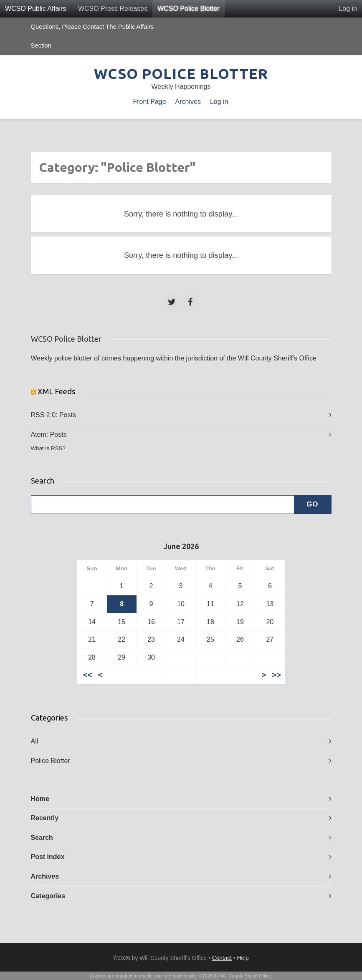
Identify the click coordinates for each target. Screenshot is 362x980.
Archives (188, 102)
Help (243, 958)
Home (40, 799)
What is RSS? (48, 448)
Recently (45, 818)
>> (276, 675)
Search (42, 838)
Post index (48, 857)
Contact (222, 958)
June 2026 (181, 546)
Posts (68, 415)
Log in (348, 9)
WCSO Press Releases (113, 9)
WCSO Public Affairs (35, 9)
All (35, 741)
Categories (48, 896)
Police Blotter (51, 761)
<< (87, 675)
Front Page (150, 102)
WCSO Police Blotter (188, 9)
